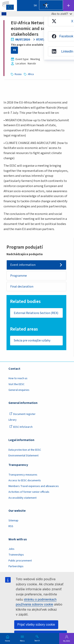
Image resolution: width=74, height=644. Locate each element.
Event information (23, 265)
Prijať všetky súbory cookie (36, 625)
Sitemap (13, 521)
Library (13, 420)
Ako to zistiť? (62, 14)
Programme (19, 276)
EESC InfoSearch (21, 427)
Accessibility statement (22, 498)
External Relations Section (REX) (36, 313)
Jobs (11, 549)
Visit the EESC (16, 384)
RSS (11, 526)
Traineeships (16, 555)
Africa (31, 74)
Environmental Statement (23, 456)
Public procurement (20, 561)
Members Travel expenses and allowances (34, 486)
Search (37, 640)
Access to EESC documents (25, 480)
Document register (22, 414)
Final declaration (22, 287)
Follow (68, 6)
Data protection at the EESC (25, 450)
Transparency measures (23, 475)
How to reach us (18, 378)
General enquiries (19, 390)
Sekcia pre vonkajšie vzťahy (32, 340)
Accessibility (46, 6)
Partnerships (16, 566)
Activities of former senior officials (29, 492)
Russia (18, 74)
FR (15, 50)
